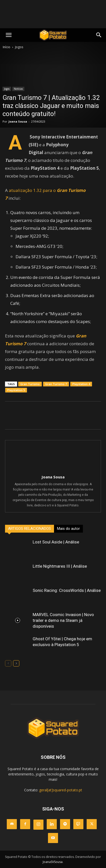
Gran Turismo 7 (56, 384)
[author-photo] (53, 470)
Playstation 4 (81, 384)
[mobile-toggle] (9, 35)
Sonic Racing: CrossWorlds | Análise (67, 590)
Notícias (18, 89)
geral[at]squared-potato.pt (61, 790)
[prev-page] (8, 663)
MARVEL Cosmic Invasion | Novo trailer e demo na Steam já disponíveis (63, 620)
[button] (99, 35)
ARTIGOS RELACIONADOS (30, 529)
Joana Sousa (18, 121)
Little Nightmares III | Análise (60, 566)
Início (7, 47)
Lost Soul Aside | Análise (56, 542)
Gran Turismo (30, 384)
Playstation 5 (16, 390)
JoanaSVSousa (53, 862)
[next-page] (16, 663)
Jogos (19, 47)
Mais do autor (68, 529)
